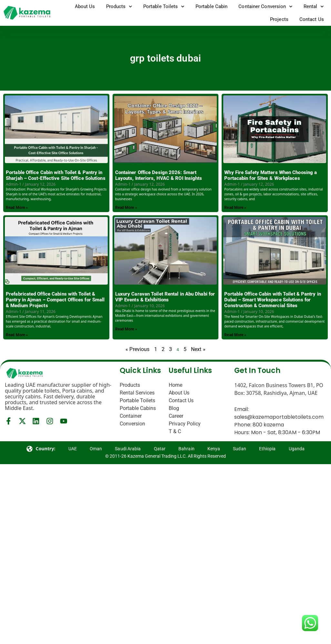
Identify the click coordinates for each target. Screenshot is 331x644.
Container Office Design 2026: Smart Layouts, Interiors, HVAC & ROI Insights (159, 175)
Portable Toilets (164, 7)
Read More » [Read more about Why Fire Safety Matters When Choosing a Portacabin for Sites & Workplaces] (235, 208)
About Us (85, 6)
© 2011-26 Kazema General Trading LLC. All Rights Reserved (165, 456)
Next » (198, 349)
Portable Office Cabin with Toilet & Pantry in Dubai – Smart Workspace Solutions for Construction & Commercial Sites (273, 300)
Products (119, 7)
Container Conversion (266, 7)
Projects (279, 19)
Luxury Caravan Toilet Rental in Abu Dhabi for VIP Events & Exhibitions (165, 297)
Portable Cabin (211, 6)
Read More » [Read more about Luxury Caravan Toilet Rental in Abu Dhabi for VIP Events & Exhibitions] (126, 329)
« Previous (137, 349)
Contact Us (312, 19)
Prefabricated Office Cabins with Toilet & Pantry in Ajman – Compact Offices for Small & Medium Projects (55, 300)
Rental (314, 7)
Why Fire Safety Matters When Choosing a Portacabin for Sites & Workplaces (271, 175)
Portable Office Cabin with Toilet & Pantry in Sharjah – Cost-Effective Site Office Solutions (56, 175)
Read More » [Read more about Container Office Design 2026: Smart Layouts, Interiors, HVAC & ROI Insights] (126, 208)
